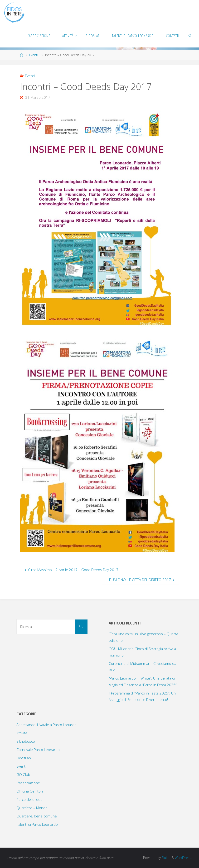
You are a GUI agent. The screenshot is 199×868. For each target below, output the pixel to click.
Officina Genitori (30, 791)
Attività (22, 733)
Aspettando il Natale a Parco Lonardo (46, 725)
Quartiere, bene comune (37, 816)
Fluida (166, 858)
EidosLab (24, 758)
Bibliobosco (26, 741)
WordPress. (183, 858)
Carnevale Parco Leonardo (38, 750)
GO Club (23, 774)
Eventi (34, 55)
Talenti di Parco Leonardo (37, 824)
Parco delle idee (29, 799)
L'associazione (28, 783)
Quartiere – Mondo (32, 808)
